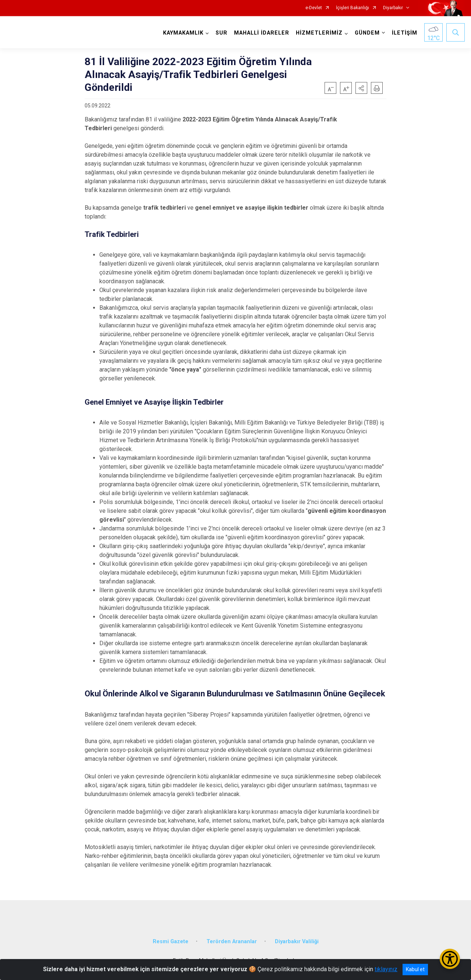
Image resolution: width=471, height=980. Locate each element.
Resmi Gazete (171, 942)
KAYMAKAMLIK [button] (183, 33)
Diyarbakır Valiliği (297, 942)
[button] (361, 88)
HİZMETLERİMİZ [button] (319, 33)
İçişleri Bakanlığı (353, 8)
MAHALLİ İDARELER (262, 33)
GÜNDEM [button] (367, 33)
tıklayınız (386, 969)
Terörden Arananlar (232, 942)
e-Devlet (314, 8)
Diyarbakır (393, 8)
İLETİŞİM (405, 33)
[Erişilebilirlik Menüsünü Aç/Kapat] (450, 959)
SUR (222, 33)
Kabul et (415, 969)
